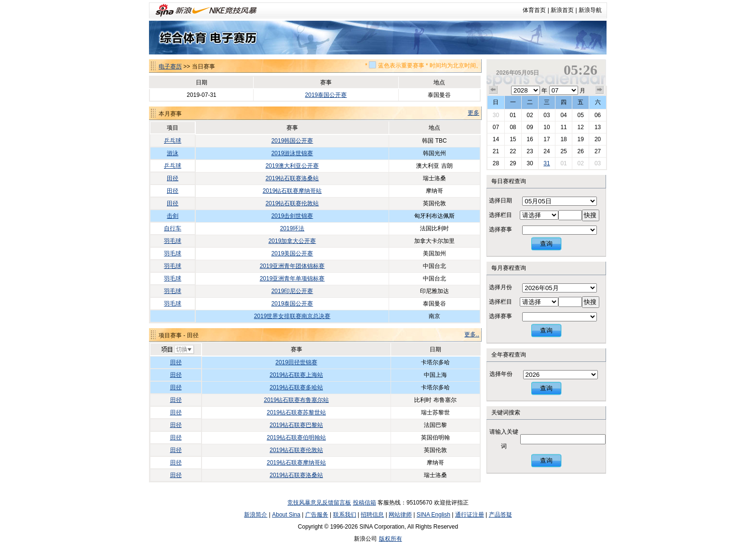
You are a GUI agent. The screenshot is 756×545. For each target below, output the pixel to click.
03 (547, 115)
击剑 (173, 216)
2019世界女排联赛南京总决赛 (292, 316)
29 (513, 163)
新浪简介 (256, 515)
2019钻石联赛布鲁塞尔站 (296, 400)
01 (513, 115)
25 (563, 151)
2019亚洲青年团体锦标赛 (292, 266)
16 (530, 139)
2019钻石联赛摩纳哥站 (292, 191)
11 (563, 127)
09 (530, 127)
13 (598, 127)
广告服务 (317, 515)
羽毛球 (173, 241)
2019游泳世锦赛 (292, 153)
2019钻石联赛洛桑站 (292, 178)
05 (580, 115)
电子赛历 (170, 66)
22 (513, 151)
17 (547, 139)
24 (547, 151)
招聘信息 (372, 515)
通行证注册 (470, 515)
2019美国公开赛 (292, 253)
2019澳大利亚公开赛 (292, 166)
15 (513, 139)
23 (530, 151)
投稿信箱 (364, 503)
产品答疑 (500, 515)
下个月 (600, 90)
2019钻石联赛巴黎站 (296, 425)
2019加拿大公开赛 (292, 241)
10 (547, 127)
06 (598, 115)
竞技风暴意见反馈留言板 (319, 503)
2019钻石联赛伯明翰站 (296, 438)
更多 (473, 113)
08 (513, 127)
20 (598, 139)
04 (563, 115)
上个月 (493, 90)
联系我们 (345, 515)
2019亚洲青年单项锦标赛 (292, 279)
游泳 (173, 153)
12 (580, 127)
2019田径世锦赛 (296, 362)
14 (496, 139)
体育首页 (534, 10)
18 (563, 139)
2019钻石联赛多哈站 (296, 387)
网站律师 (400, 515)
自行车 (173, 228)
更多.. (472, 334)
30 (496, 115)
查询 (546, 244)
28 (496, 163)
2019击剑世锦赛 (292, 216)
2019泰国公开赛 (326, 95)
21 (496, 151)
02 (530, 115)
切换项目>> (177, 350)
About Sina (286, 515)
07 (496, 127)
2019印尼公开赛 (292, 291)
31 (547, 163)
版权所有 (391, 539)
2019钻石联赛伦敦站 (292, 203)
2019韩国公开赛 (292, 141)
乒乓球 (173, 141)
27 (598, 151)
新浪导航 (590, 10)
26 (580, 151)
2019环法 (292, 228)
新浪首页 (562, 10)
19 (580, 139)
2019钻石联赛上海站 (296, 375)
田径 (173, 178)
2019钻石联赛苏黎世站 (296, 412)
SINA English (433, 515)
